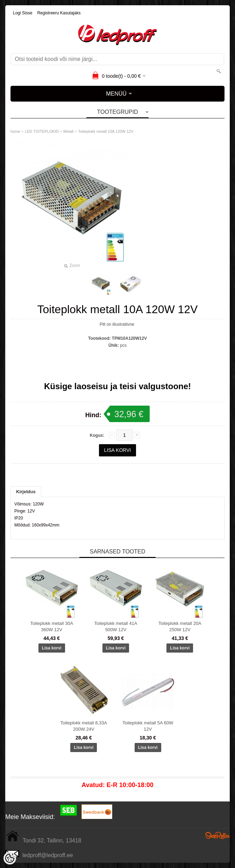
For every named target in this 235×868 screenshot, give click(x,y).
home (15, 131)
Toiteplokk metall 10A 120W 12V (106, 131)
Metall (68, 131)
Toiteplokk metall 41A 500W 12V (116, 626)
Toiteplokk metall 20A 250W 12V (180, 626)
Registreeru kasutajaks (59, 13)
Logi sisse (23, 13)
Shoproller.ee (218, 835)
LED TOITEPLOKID (42, 131)
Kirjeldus (26, 492)
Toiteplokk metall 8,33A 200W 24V (84, 726)
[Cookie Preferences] (10, 858)
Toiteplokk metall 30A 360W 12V (52, 626)
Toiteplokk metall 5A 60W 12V (148, 726)
